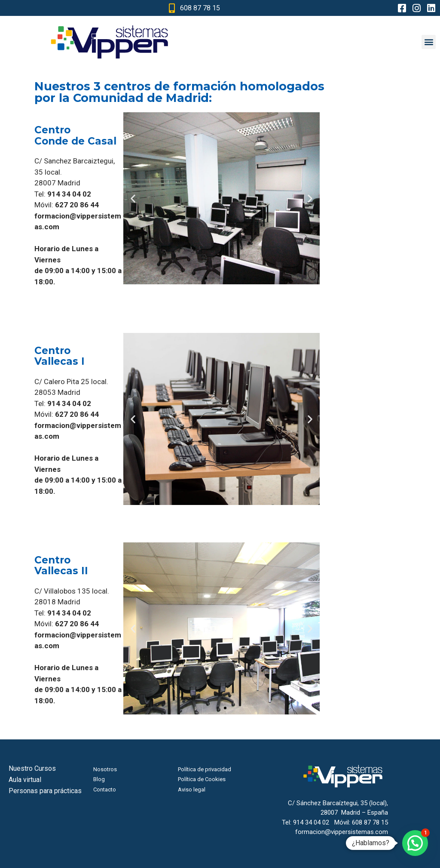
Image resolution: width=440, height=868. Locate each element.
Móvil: (67, 205)
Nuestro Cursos (32, 768)
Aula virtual (25, 780)
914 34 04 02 (311, 822)
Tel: (63, 194)
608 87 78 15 (370, 822)
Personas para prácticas (45, 791)
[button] (429, 42)
